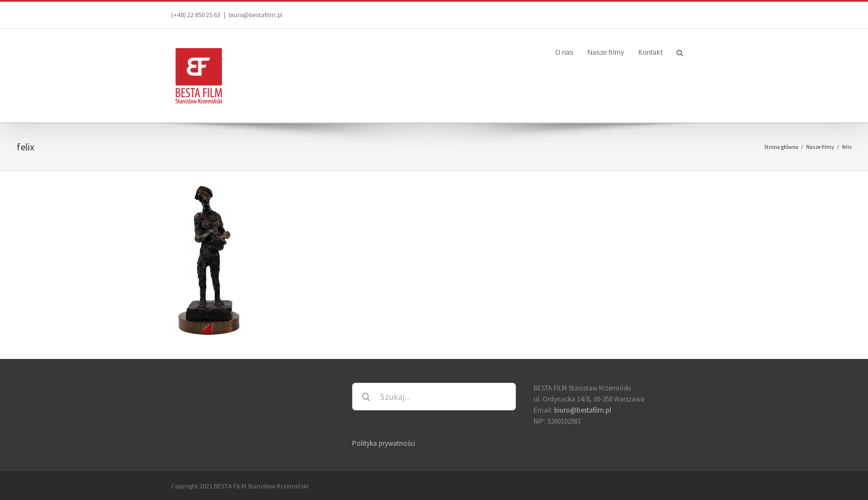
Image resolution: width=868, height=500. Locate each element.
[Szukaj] (366, 397)
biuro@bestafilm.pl (255, 15)
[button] (680, 52)
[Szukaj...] (434, 397)
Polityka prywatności (384, 443)
